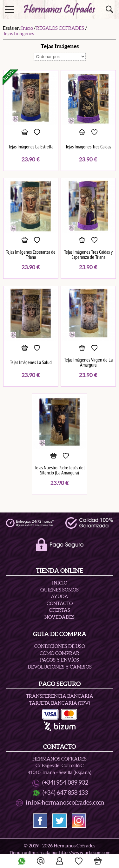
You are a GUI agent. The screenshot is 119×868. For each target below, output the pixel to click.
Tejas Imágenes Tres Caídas (88, 147)
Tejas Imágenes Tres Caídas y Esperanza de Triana (88, 254)
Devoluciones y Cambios (60, 667)
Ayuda (60, 596)
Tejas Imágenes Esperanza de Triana (31, 254)
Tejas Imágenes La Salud (31, 362)
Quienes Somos (60, 590)
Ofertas (60, 610)
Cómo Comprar (60, 653)
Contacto (60, 603)
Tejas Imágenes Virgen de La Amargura (88, 362)
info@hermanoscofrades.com (65, 803)
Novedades (60, 617)
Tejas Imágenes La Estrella (31, 147)
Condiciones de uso (60, 646)
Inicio (60, 583)
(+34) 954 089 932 (65, 783)
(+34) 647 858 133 (65, 793)
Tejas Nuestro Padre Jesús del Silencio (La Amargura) (60, 470)
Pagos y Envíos (60, 660)
